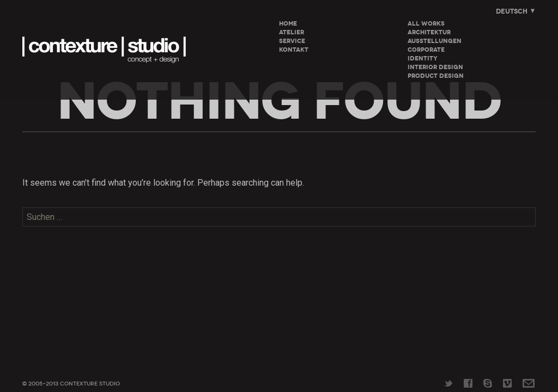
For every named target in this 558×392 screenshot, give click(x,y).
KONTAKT (294, 50)
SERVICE (292, 41)
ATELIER (292, 32)
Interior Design (435, 67)
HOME (288, 24)
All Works (426, 24)
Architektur (429, 32)
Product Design (436, 76)
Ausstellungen (435, 41)
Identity (423, 59)
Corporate (426, 50)
